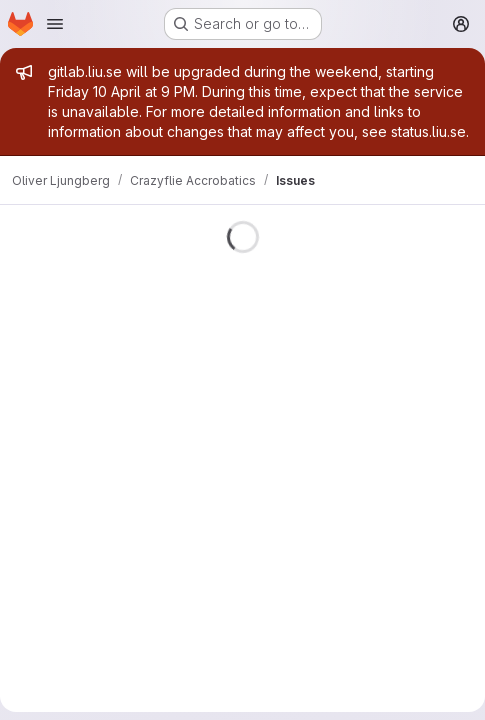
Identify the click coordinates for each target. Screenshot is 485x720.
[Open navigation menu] (55, 24)
